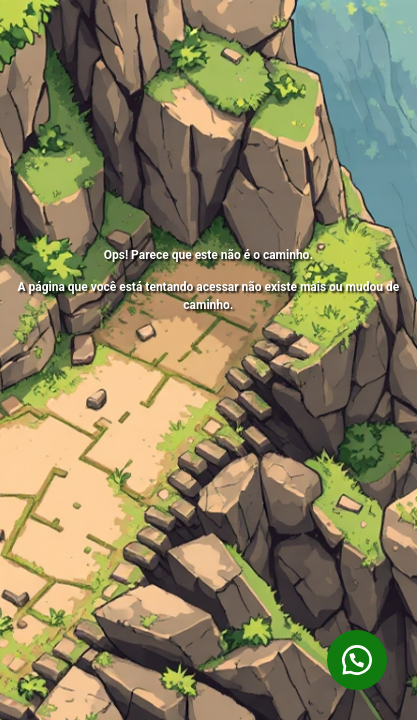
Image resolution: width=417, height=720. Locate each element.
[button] (357, 660)
